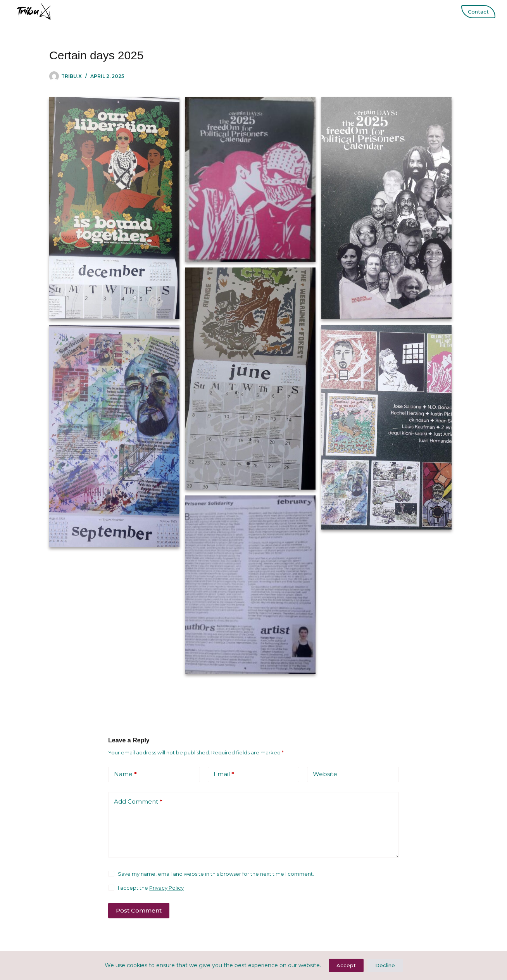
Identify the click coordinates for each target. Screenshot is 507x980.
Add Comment (138, 802)
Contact (478, 12)
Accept (346, 965)
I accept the (151, 888)
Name (125, 774)
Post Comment (139, 910)
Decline (385, 965)
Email (224, 774)
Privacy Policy (166, 888)
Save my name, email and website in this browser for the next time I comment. (216, 874)
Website (325, 774)
